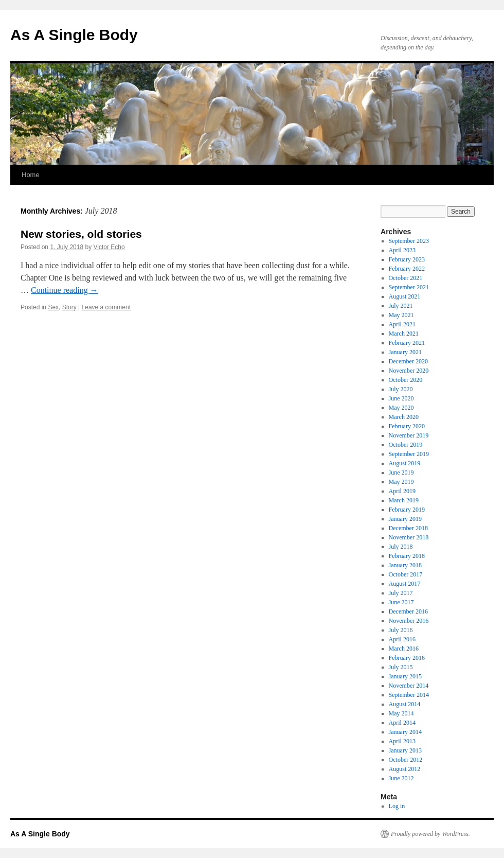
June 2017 (401, 602)
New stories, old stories (81, 234)
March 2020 (404, 417)
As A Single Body (74, 35)
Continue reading (65, 290)
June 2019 (401, 472)
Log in (397, 806)
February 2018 (407, 556)
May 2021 (401, 315)
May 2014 (401, 713)
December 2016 (408, 611)
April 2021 (402, 324)
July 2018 (401, 547)
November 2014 (409, 686)
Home (31, 175)
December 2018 (408, 528)
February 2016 (407, 658)
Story (69, 307)
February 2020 (407, 426)
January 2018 (405, 565)
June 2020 (401, 398)
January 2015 (405, 676)
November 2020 (409, 371)
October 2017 (406, 574)
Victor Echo (109, 247)
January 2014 (405, 732)
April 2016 (402, 639)
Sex (53, 307)
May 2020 (401, 408)
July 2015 (401, 667)
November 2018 (409, 537)
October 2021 (406, 278)
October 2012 (406, 760)
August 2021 (405, 296)
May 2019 (401, 482)
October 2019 (406, 445)
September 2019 (409, 454)
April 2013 (402, 741)
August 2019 (405, 463)
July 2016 (401, 630)
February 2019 (407, 510)
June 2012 (401, 778)
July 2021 (401, 306)
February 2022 (407, 269)
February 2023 (407, 259)
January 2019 (405, 519)
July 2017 (401, 593)
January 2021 (405, 352)
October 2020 (406, 380)
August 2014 (405, 704)
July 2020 (401, 389)
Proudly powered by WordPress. (430, 834)
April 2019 (402, 491)
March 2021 (404, 334)
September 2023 (409, 241)
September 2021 (409, 287)
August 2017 (405, 584)
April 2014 (402, 723)
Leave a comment (106, 307)
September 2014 (409, 695)
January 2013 (405, 750)
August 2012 (405, 769)
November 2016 (409, 621)
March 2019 (404, 500)
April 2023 (402, 250)
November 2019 (409, 435)
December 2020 (408, 361)
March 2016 (404, 649)
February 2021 (407, 343)
